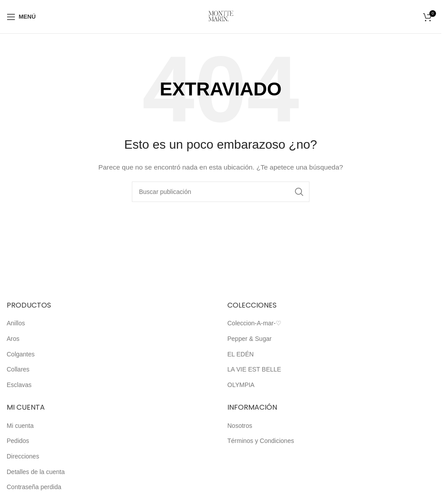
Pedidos (18, 441)
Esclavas (19, 385)
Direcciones (23, 456)
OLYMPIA (241, 385)
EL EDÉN (240, 354)
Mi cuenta (20, 426)
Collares (18, 369)
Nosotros (240, 426)
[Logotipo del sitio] (221, 16)
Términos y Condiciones (261, 441)
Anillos (16, 323)
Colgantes (21, 354)
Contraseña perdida (34, 487)
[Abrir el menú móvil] (21, 17)
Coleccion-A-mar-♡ (254, 323)
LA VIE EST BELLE (254, 369)
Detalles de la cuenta (36, 472)
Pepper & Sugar (250, 339)
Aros (13, 339)
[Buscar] (221, 192)
